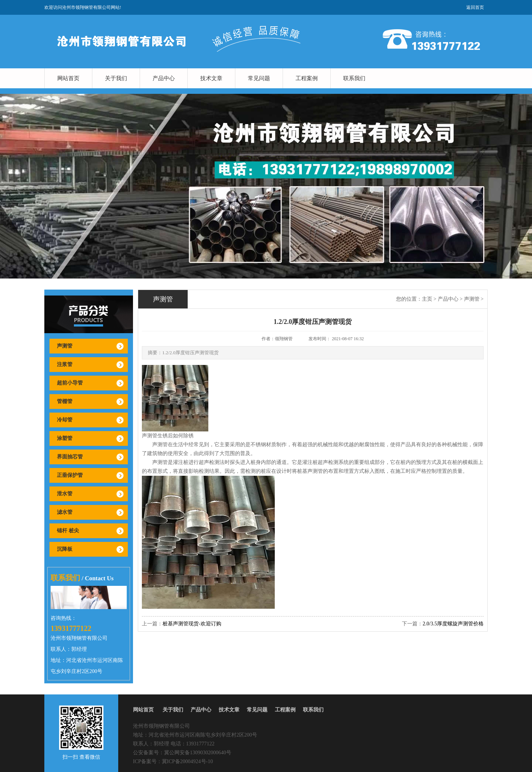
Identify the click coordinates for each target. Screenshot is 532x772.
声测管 (65, 346)
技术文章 (211, 78)
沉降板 (65, 549)
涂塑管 (65, 438)
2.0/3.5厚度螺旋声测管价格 (453, 624)
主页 (427, 299)
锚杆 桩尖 (68, 531)
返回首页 (475, 7)
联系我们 (354, 78)
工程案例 (307, 78)
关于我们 (116, 78)
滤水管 (65, 512)
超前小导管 (70, 383)
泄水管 (65, 494)
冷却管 (65, 420)
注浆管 (65, 364)
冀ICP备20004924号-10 (187, 761)
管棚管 (65, 401)
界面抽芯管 (70, 457)
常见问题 (259, 78)
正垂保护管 (70, 475)
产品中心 (164, 78)
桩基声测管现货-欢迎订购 (192, 624)
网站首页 (68, 78)
